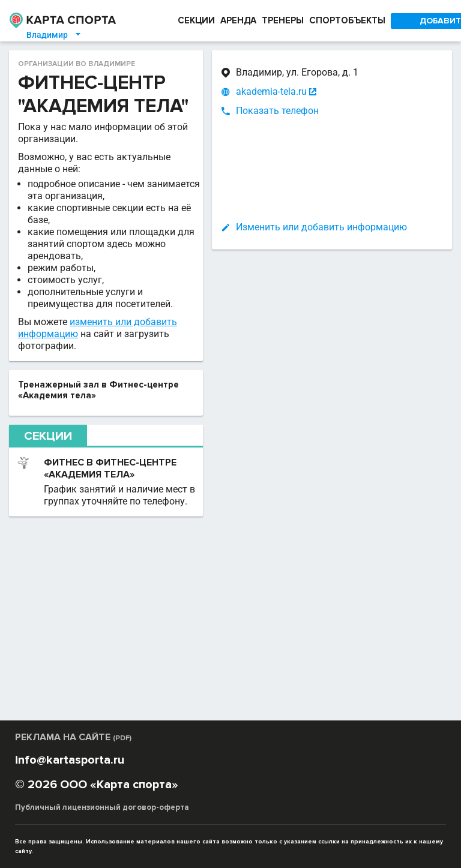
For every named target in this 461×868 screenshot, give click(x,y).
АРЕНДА (236, 21)
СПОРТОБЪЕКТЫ (349, 21)
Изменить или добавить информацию (321, 227)
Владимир (48, 35)
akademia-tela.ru (271, 92)
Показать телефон (277, 111)
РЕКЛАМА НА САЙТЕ (76, 752)
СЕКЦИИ (193, 21)
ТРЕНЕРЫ (282, 21)
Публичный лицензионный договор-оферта (100, 822)
